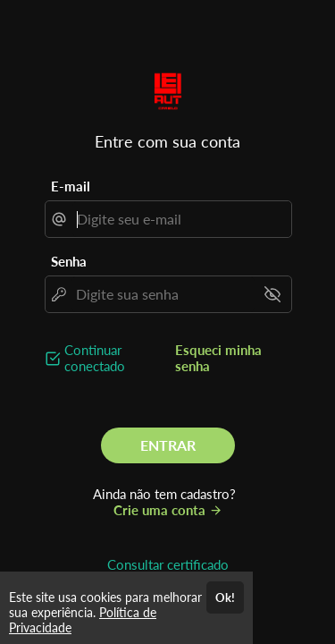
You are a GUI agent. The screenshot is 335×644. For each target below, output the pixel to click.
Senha (69, 261)
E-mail (71, 186)
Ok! (225, 597)
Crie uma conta (168, 510)
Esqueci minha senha (218, 358)
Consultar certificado (168, 564)
